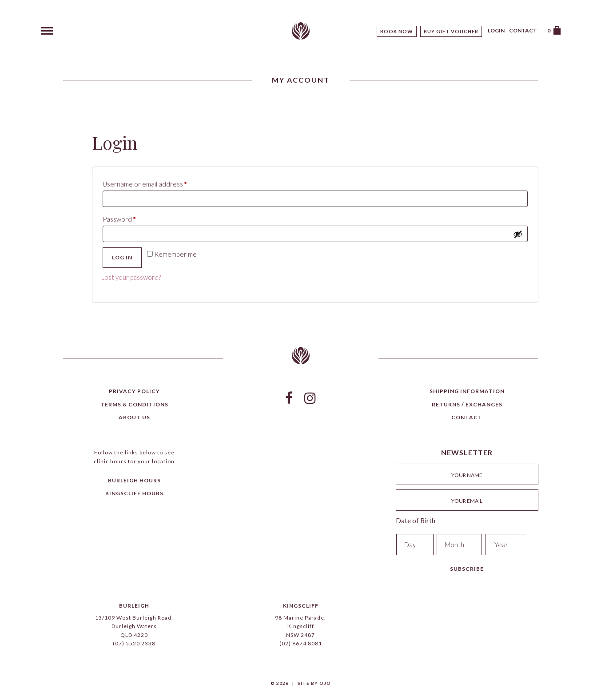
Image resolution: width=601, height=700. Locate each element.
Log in (122, 257)
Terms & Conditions (134, 404)
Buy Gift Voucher (451, 31)
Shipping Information (467, 391)
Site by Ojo (314, 683)
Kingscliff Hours (134, 493)
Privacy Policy (134, 391)
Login (496, 30)
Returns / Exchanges (467, 404)
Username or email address (159, 183)
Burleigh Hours (134, 480)
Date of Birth (416, 521)
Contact (523, 30)
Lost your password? (131, 277)
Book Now (397, 31)
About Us (134, 417)
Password (133, 218)
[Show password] (518, 234)
